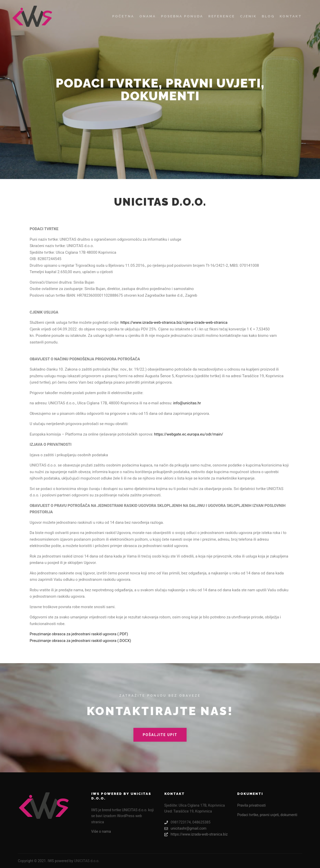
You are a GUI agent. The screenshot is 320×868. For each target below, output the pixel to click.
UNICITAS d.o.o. (87, 861)
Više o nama (101, 831)
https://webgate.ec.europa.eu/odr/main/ (189, 434)
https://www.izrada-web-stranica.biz (196, 834)
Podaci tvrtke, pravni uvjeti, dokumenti (267, 815)
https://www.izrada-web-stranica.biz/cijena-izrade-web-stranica (174, 322)
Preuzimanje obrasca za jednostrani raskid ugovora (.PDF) (79, 634)
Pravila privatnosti (251, 805)
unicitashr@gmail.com (185, 828)
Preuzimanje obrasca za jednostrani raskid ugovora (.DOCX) (80, 641)
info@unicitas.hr (187, 403)
